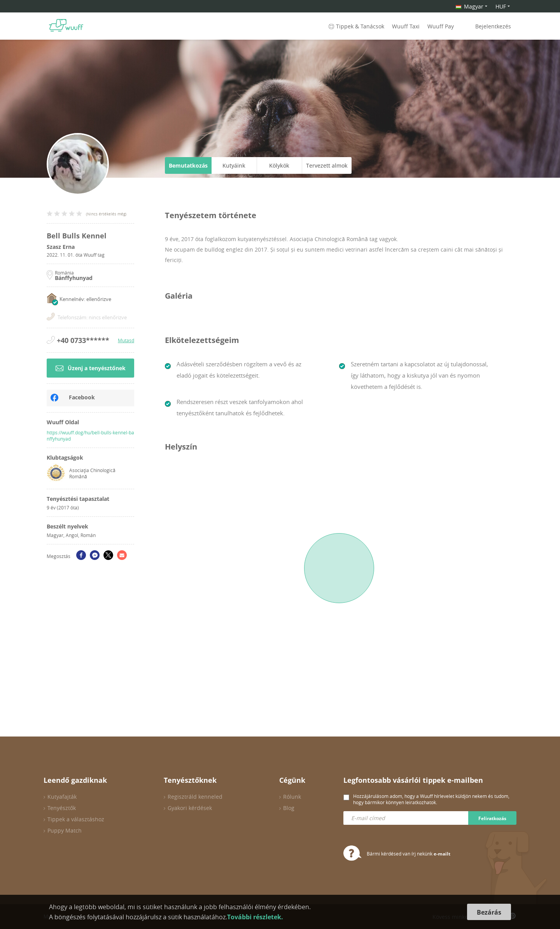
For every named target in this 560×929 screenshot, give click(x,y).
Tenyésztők (62, 808)
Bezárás (489, 912)
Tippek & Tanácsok (356, 26)
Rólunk (292, 797)
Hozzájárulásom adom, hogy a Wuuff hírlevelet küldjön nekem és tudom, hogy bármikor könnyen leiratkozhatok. (431, 799)
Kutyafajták (62, 797)
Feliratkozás (492, 818)
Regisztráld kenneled (195, 797)
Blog (289, 808)
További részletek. (255, 917)
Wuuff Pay (441, 26)
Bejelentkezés (493, 26)
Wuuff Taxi (406, 26)
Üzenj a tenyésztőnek (90, 368)
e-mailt (442, 854)
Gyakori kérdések (190, 808)
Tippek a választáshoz (76, 819)
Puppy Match (65, 830)
